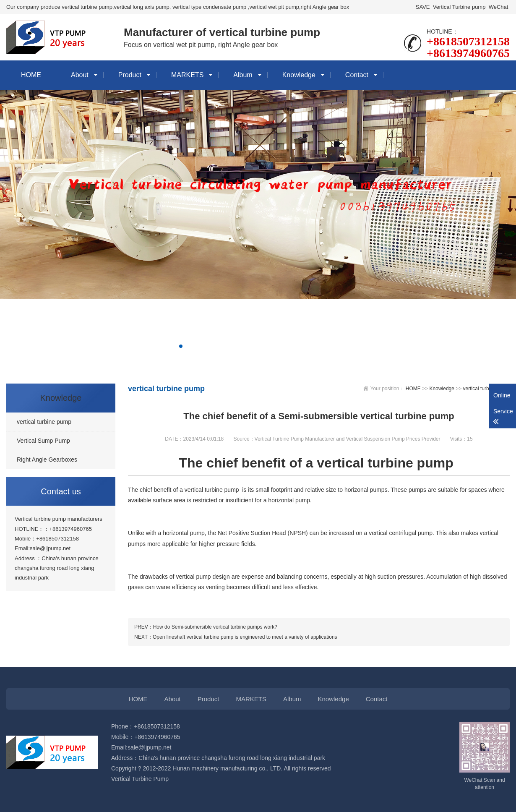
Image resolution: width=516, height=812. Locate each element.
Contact (357, 75)
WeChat (498, 7)
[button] (181, 346)
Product (130, 75)
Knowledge (299, 75)
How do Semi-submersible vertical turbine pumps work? (215, 627)
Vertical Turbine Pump (140, 779)
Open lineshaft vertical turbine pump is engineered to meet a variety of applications (245, 637)
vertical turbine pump (486, 389)
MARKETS (187, 75)
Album (243, 75)
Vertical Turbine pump (459, 7)
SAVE (423, 7)
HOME (31, 75)
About (80, 75)
